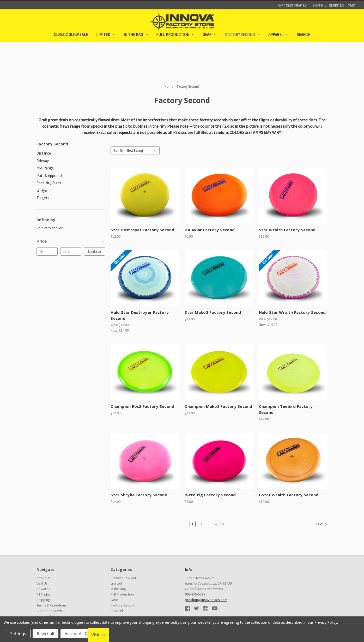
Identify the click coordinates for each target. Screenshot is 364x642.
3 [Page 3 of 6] (208, 524)
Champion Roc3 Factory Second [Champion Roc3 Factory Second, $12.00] (142, 406)
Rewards (43, 589)
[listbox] (143, 151)
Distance (44, 153)
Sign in (318, 5)
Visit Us (42, 583)
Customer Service (51, 611)
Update (95, 251)
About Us (44, 578)
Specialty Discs (49, 183)
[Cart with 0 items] (352, 5)
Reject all (45, 634)
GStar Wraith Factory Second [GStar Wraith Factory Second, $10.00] (289, 495)
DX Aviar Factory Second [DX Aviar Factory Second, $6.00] (210, 230)
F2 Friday (44, 594)
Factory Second (242, 35)
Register (336, 5)
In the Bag (136, 35)
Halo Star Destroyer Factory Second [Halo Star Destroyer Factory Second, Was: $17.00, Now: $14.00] (140, 315)
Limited (106, 35)
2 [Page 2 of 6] (201, 524)
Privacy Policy (326, 622)
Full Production (175, 35)
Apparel (278, 35)
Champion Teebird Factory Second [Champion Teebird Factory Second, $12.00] (286, 409)
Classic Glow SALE (71, 35)
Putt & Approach (50, 176)
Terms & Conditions (52, 605)
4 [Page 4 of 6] (216, 524)
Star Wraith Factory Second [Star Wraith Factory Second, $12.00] (287, 230)
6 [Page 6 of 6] (230, 524)
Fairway (43, 161)
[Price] (71, 241)
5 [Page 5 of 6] (223, 524)
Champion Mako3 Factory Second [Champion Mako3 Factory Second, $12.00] (218, 406)
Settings (18, 634)
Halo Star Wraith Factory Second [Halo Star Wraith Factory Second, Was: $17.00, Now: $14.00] (292, 312)
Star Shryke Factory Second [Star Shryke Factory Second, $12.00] (139, 495)
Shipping (43, 600)
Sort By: (119, 151)
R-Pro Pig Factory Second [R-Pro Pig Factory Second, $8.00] (210, 495)
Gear (210, 35)
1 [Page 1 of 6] (193, 524)
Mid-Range (45, 168)
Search (304, 35)
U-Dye (42, 190)
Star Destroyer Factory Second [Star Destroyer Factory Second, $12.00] (142, 230)
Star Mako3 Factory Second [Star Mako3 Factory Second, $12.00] (213, 312)
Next (321, 524)
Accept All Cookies (82, 634)
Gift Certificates (292, 5)
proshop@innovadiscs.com (206, 600)
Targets (43, 198)
